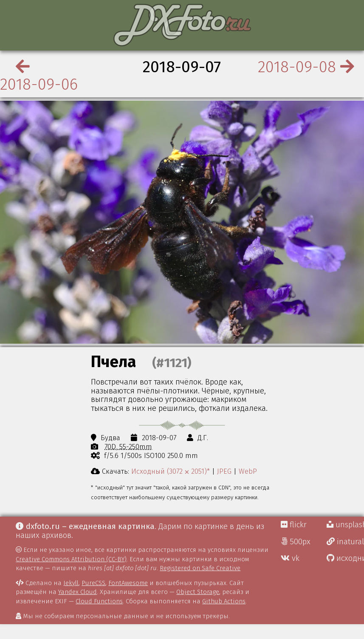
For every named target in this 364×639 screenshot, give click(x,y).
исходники (345, 558)
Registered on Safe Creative (200, 568)
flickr (294, 525)
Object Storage (198, 592)
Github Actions (224, 601)
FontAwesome (128, 583)
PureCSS (93, 583)
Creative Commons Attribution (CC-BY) (71, 559)
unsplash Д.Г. (345, 525)
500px (296, 542)
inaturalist (345, 542)
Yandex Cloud (78, 592)
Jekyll (71, 583)
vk (290, 558)
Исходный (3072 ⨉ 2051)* (171, 471)
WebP (248, 471)
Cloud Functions (99, 601)
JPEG (224, 471)
